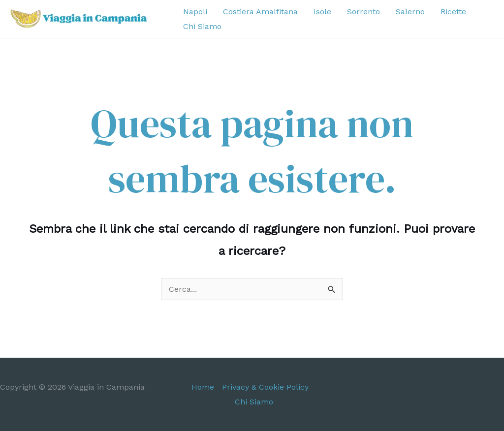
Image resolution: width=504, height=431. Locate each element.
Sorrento (363, 12)
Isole (322, 12)
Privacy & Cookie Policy (265, 387)
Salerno (410, 12)
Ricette (453, 12)
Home (203, 387)
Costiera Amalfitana (260, 12)
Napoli (195, 12)
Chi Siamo (202, 26)
